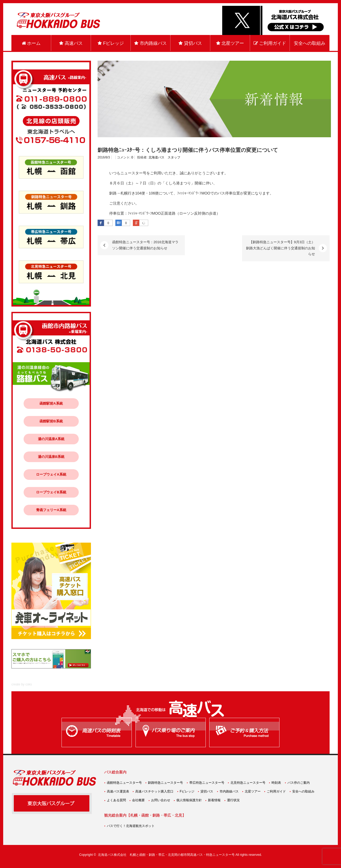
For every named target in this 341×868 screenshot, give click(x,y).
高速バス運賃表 (118, 791)
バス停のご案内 (299, 783)
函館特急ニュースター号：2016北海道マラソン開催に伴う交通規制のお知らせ (145, 245)
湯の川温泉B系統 (51, 457)
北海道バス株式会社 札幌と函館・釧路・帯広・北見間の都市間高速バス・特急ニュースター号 (166, 855)
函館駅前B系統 (51, 421)
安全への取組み (310, 43)
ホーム (31, 43)
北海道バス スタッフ (164, 157)
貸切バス (190, 43)
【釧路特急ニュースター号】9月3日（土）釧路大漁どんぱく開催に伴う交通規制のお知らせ (281, 248)
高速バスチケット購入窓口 (154, 791)
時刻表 (276, 783)
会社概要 (138, 800)
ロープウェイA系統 (51, 474)
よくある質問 (116, 800)
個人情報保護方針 (189, 800)
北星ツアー (230, 43)
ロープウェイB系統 (51, 492)
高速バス (71, 43)
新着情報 (214, 800)
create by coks (22, 684)
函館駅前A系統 (51, 403)
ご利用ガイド (270, 43)
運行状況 (233, 800)
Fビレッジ (111, 43)
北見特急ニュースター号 (248, 783)
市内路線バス (150, 43)
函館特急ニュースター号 (124, 783)
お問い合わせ (161, 800)
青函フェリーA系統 (51, 510)
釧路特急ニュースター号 (165, 783)
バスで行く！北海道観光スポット (131, 826)
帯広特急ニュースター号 (207, 783)
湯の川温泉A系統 (51, 439)
